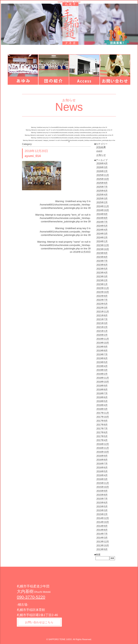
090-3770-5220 (31, 597)
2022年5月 (102, 304)
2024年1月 (102, 241)
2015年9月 (102, 491)
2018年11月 (103, 378)
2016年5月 (102, 471)
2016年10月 (103, 452)
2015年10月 (103, 487)
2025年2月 (102, 202)
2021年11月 (103, 312)
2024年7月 (102, 222)
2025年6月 (102, 191)
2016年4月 (102, 475)
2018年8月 (102, 390)
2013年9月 (102, 549)
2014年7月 (102, 534)
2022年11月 (103, 288)
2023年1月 (102, 284)
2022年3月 (102, 308)
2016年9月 (102, 456)
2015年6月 (102, 503)
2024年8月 (102, 218)
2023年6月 (102, 265)
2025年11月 (103, 175)
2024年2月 (102, 238)
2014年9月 (102, 526)
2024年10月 (103, 210)
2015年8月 (102, 495)
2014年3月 (102, 538)
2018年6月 (102, 397)
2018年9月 (102, 386)
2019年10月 (103, 343)
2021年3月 (102, 323)
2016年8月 (102, 460)
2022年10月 (103, 292)
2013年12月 (103, 542)
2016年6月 (102, 468)
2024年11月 (103, 206)
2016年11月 (103, 448)
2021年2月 (102, 327)
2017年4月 (102, 440)
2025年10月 (103, 179)
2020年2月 (102, 335)
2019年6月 (102, 358)
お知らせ (101, 155)
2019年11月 (103, 339)
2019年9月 (102, 347)
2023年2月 (102, 280)
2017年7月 (102, 429)
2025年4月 (102, 195)
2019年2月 (102, 374)
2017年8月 (102, 425)
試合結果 (101, 147)
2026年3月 (102, 167)
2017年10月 (103, 417)
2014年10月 (103, 522)
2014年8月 (102, 530)
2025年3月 (102, 199)
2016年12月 (103, 444)
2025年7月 (102, 187)
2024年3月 (102, 234)
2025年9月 (102, 183)
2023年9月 (102, 253)
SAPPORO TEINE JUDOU (69, 2)
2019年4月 (102, 366)
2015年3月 (102, 510)
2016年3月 (102, 479)
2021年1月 (102, 331)
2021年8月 (102, 316)
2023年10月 (103, 249)
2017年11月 (103, 413)
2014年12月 (103, 518)
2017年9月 (102, 421)
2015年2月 (102, 514)
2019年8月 (102, 351)
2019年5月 (102, 362)
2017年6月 (102, 432)
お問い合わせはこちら (40, 622)
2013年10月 (103, 546)
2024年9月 (102, 214)
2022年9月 (102, 296)
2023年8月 (102, 257)
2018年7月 (102, 393)
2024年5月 (102, 226)
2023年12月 (103, 245)
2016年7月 (102, 464)
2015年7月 (102, 499)
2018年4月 (102, 405)
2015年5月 (102, 507)
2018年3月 (102, 409)
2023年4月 (102, 273)
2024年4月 (102, 230)
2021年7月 (102, 319)
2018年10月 (103, 382)
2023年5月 (102, 269)
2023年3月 (102, 277)
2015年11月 (103, 483)
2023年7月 (102, 261)
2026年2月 (102, 171)
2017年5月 (102, 436)
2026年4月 (102, 163)
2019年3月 (102, 370)
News (69, 107)
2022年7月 (102, 300)
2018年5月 (102, 401)
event (99, 151)
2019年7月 (102, 354)
